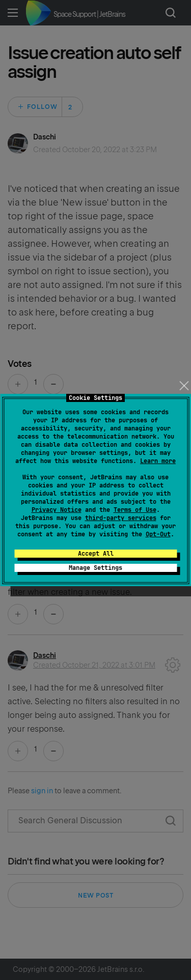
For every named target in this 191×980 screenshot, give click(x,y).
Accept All (96, 554)
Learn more (158, 461)
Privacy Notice (57, 510)
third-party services (121, 518)
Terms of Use (135, 510)
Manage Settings (95, 568)
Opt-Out (158, 534)
